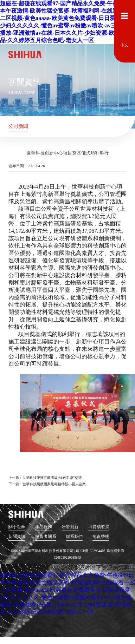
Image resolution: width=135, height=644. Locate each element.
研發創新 (70, 527)
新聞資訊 (17, 537)
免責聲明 (101, 537)
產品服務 (43, 527)
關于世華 (17, 527)
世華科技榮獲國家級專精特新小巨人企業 (54, 484)
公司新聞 (18, 126)
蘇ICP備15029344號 (91, 551)
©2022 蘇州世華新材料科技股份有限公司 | (44, 551)
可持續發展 (98, 527)
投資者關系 (45, 537)
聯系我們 (74, 537)
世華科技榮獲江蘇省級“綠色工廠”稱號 (52, 478)
